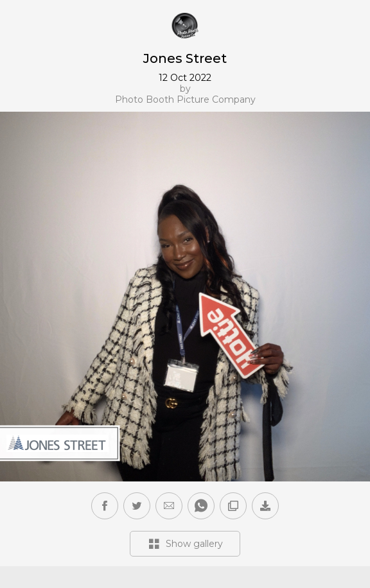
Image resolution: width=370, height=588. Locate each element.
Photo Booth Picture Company (185, 100)
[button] (169, 506)
